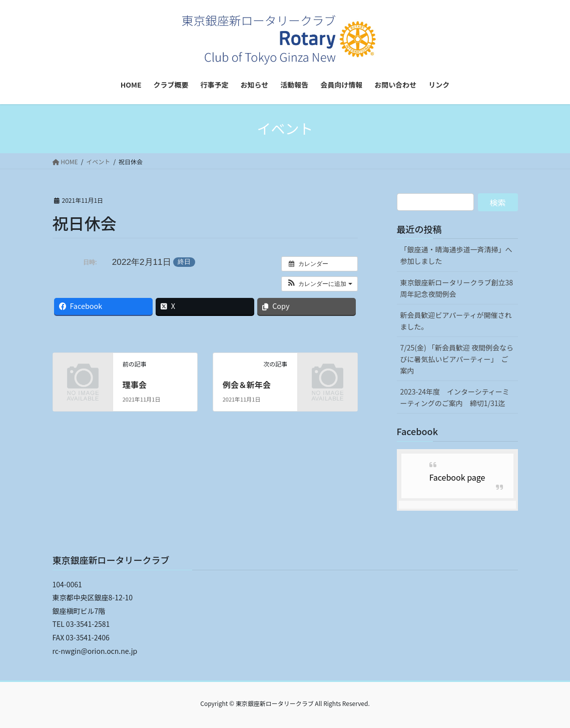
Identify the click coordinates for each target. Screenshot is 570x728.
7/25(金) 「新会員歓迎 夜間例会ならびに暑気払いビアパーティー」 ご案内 (457, 359)
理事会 (135, 385)
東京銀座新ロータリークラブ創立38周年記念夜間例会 (457, 288)
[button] (320, 284)
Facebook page (457, 477)
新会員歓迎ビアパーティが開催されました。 (456, 321)
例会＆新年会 (247, 385)
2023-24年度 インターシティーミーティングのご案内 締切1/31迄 (455, 397)
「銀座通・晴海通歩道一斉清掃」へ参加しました (456, 255)
